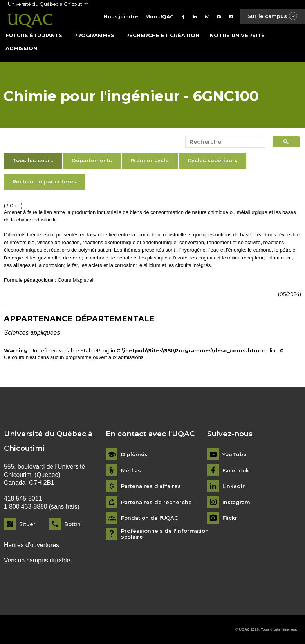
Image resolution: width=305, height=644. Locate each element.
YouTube (235, 454)
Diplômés (134, 454)
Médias (131, 470)
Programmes (94, 35)
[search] (223, 142)
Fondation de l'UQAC (150, 518)
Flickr (230, 518)
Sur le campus (272, 16)
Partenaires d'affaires (152, 486)
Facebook (236, 470)
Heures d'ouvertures (32, 545)
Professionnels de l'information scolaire (165, 534)
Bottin (72, 524)
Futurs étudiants (34, 35)
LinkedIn (234, 486)
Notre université (237, 35)
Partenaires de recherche (157, 502)
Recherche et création (162, 35)
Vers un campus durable (37, 560)
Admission (21, 48)
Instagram (237, 502)
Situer (27, 524)
